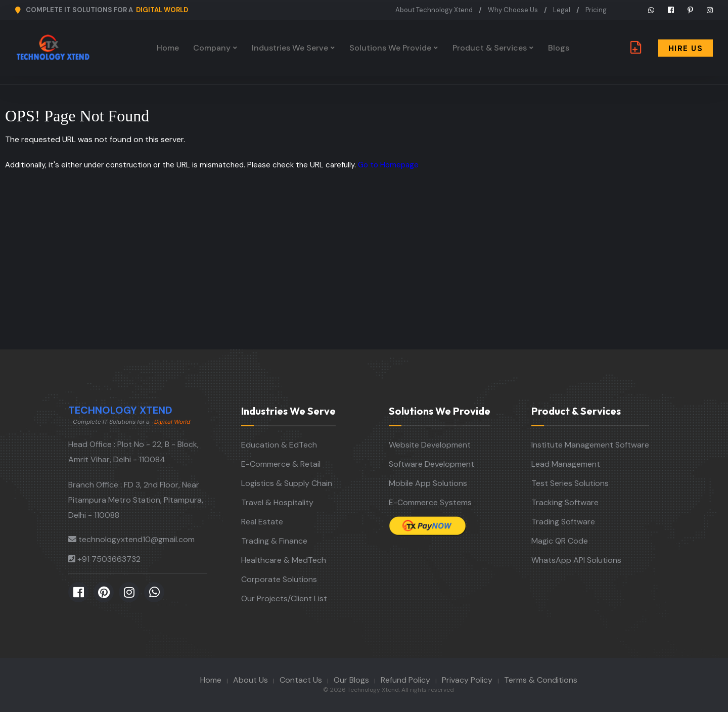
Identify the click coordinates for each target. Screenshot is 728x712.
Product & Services (490, 48)
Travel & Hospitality (277, 502)
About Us (251, 680)
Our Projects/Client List (284, 598)
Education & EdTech (279, 445)
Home (168, 48)
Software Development (431, 464)
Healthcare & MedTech (284, 560)
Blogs (559, 48)
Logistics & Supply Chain (287, 483)
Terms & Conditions (541, 680)
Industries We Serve (290, 48)
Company (212, 48)
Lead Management (566, 464)
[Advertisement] (364, 274)
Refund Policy (405, 680)
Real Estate (262, 522)
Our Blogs (351, 680)
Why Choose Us (513, 10)
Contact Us (301, 680)
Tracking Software (565, 502)
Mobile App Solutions (428, 483)
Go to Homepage (388, 165)
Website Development (430, 445)
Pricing (596, 10)
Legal (562, 10)
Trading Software (563, 522)
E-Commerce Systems (430, 502)
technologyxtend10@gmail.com (136, 539)
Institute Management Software (590, 445)
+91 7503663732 (109, 559)
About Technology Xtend (434, 10)
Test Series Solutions (570, 483)
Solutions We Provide (390, 48)
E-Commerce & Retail (281, 464)
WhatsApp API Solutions (576, 560)
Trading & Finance (274, 541)
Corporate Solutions (279, 579)
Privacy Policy (467, 680)
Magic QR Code (560, 541)
